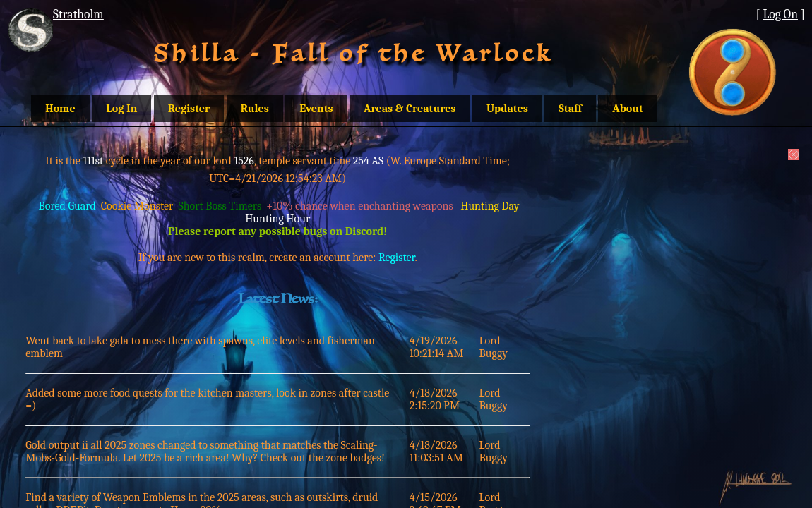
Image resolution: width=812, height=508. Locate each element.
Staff (570, 109)
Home (60, 109)
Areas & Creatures (410, 109)
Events (316, 109)
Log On (780, 14)
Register (189, 109)
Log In (121, 109)
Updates (507, 109)
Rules (255, 109)
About (628, 109)
